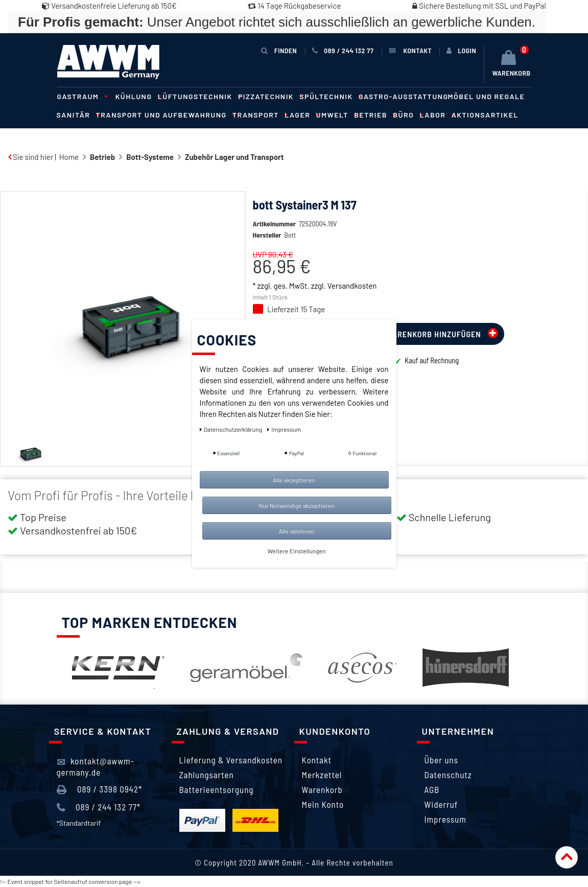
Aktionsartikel (485, 115)
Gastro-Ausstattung (404, 96)
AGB (432, 789)
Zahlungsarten (207, 775)
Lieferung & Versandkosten (231, 760)
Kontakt (317, 760)
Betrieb (374, 115)
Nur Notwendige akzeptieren (297, 505)
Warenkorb (322, 789)
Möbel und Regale (487, 96)
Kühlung (137, 96)
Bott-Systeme (150, 157)
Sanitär (77, 115)
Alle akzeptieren (294, 480)
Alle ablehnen (297, 531)
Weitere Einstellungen (297, 551)
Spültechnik (329, 96)
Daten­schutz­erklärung (232, 429)
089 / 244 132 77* (99, 807)
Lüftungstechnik (198, 96)
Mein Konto (323, 804)
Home (69, 157)
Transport (259, 115)
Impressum (445, 819)
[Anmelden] (461, 51)
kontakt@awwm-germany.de (96, 766)
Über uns (441, 760)
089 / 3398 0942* (100, 789)
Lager (300, 115)
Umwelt (336, 115)
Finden (279, 50)
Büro (406, 115)
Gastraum (81, 96)
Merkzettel (322, 775)
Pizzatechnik (269, 96)
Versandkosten (352, 301)
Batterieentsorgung (217, 789)
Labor (436, 115)
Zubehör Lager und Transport (234, 157)
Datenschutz (448, 775)
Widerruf (441, 804)
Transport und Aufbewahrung (164, 115)
